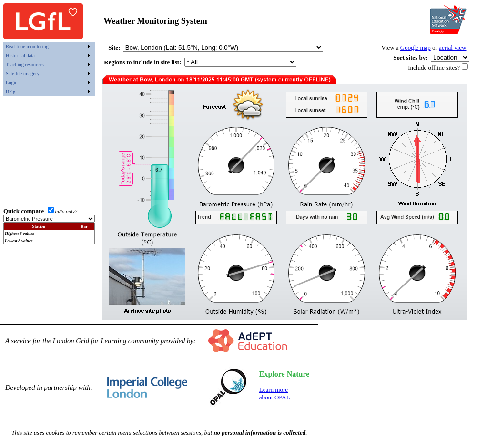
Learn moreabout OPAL (275, 393)
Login (12, 83)
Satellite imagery (23, 74)
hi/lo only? (66, 211)
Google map (416, 47)
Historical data (20, 56)
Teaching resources (25, 65)
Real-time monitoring (27, 46)
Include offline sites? (434, 67)
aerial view (452, 47)
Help (10, 92)
